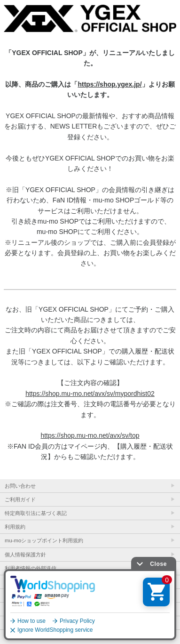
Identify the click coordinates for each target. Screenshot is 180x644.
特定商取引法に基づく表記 (36, 513)
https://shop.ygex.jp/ (110, 84)
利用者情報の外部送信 (31, 568)
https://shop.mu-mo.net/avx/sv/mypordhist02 (90, 394)
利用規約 (15, 527)
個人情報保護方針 (25, 555)
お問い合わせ (20, 486)
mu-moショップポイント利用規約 (44, 540)
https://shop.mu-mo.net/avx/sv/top (90, 435)
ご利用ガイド (20, 499)
